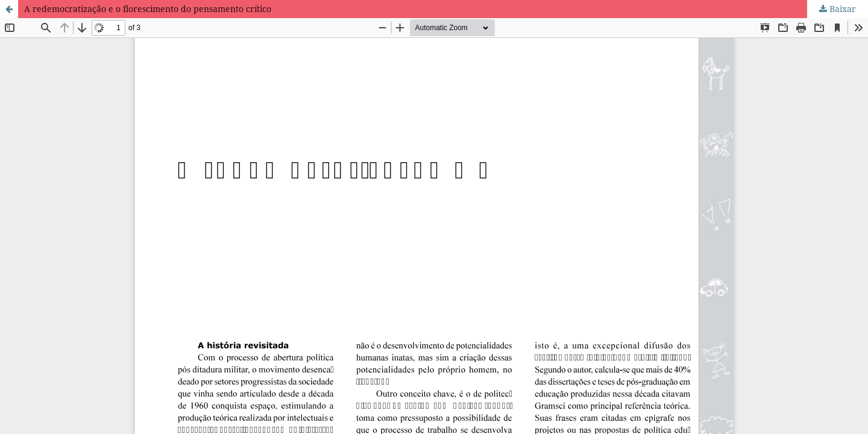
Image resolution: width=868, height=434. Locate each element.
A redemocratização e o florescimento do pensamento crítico (148, 9)
